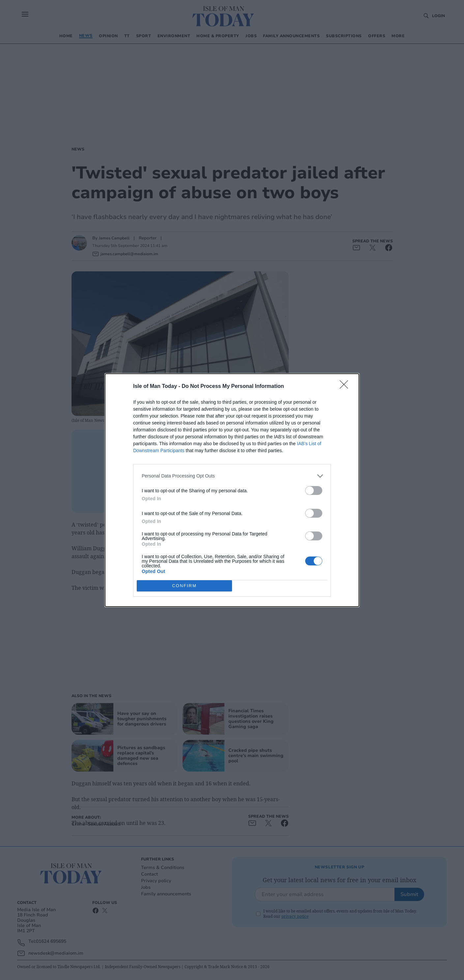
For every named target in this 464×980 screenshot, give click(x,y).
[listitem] (232, 476)
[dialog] (232, 490)
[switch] (314, 490)
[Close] (346, 387)
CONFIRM (184, 585)
